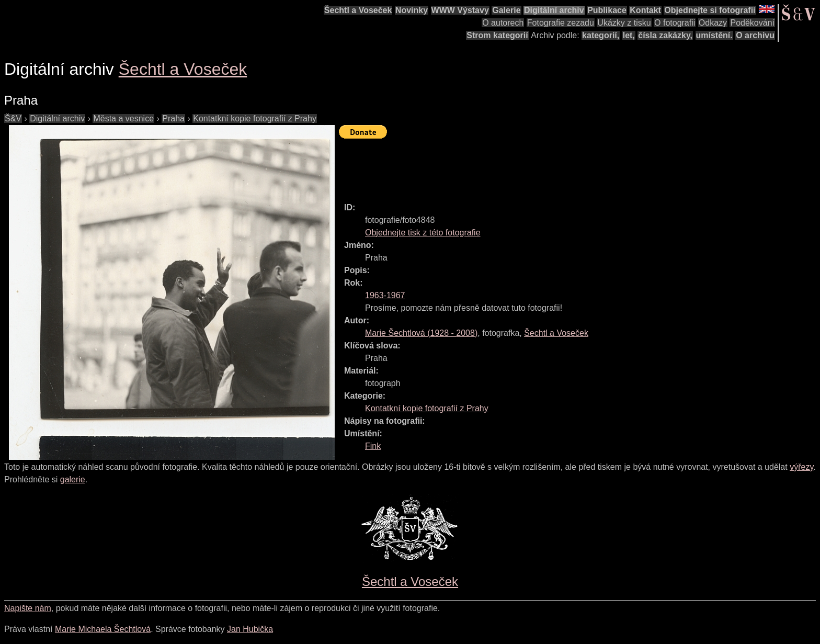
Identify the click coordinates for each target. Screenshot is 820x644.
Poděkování (752, 23)
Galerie (506, 10)
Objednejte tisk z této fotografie (423, 233)
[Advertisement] (529, 166)
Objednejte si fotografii (710, 10)
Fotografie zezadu (561, 23)
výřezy (801, 467)
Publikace (607, 10)
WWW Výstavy (460, 10)
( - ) (421, 333)
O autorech (503, 23)
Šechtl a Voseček (358, 10)
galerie (73, 479)
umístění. (714, 35)
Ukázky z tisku (624, 23)
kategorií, (601, 35)
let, (629, 35)
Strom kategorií (497, 35)
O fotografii (675, 23)
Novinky (412, 10)
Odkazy (713, 23)
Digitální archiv (554, 10)
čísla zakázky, (665, 35)
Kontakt (645, 10)
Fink (373, 446)
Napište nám (28, 608)
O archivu (755, 35)
